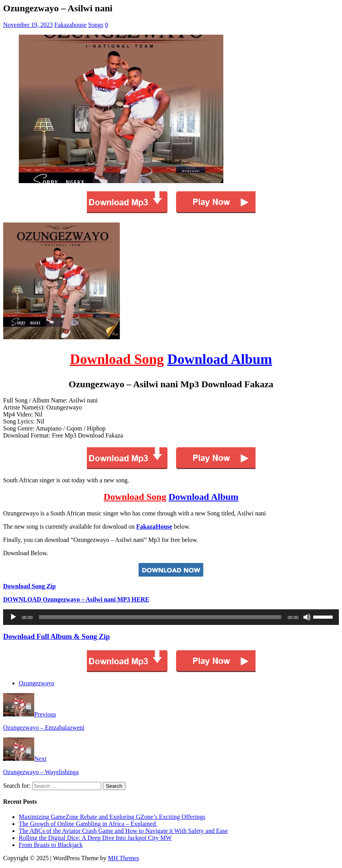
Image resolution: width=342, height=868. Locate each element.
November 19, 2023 (28, 25)
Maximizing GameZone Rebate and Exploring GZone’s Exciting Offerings (112, 817)
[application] (171, 617)
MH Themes (123, 858)
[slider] (160, 617)
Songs (96, 25)
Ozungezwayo (37, 683)
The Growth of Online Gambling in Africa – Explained (88, 824)
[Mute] (307, 617)
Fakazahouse (71, 25)
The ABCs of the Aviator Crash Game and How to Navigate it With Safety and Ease (123, 831)
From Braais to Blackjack (51, 845)
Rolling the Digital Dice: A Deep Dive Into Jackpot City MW (95, 838)
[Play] (13, 617)
